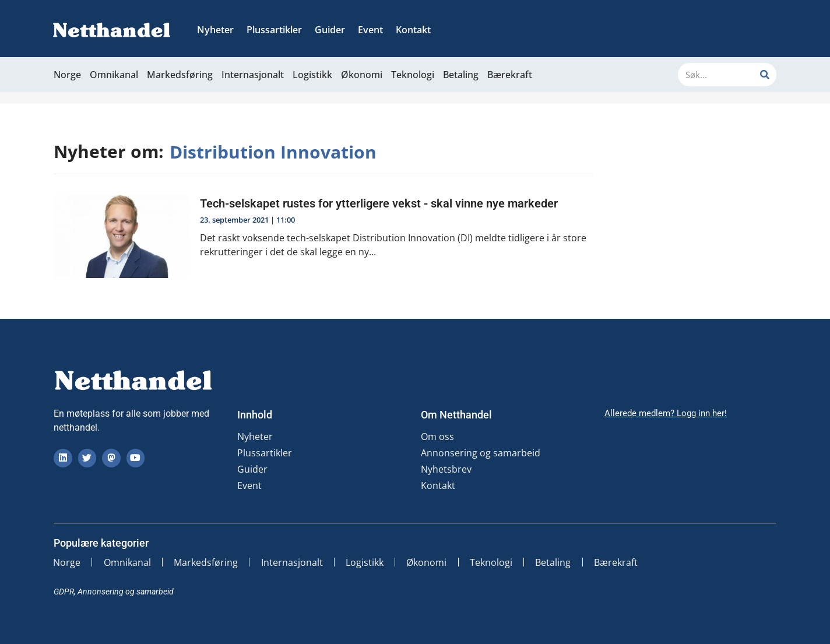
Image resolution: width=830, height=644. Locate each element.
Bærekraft (510, 75)
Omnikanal (114, 75)
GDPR (64, 592)
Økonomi (362, 75)
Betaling (461, 75)
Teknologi (413, 75)
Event (370, 30)
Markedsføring (180, 75)
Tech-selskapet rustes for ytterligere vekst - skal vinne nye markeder (379, 203)
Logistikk (312, 75)
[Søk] (765, 75)
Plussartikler (274, 30)
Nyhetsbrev (446, 469)
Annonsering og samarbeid (481, 453)
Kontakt (413, 30)
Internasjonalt (253, 75)
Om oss (437, 437)
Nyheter (215, 30)
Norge (67, 75)
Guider (330, 30)
